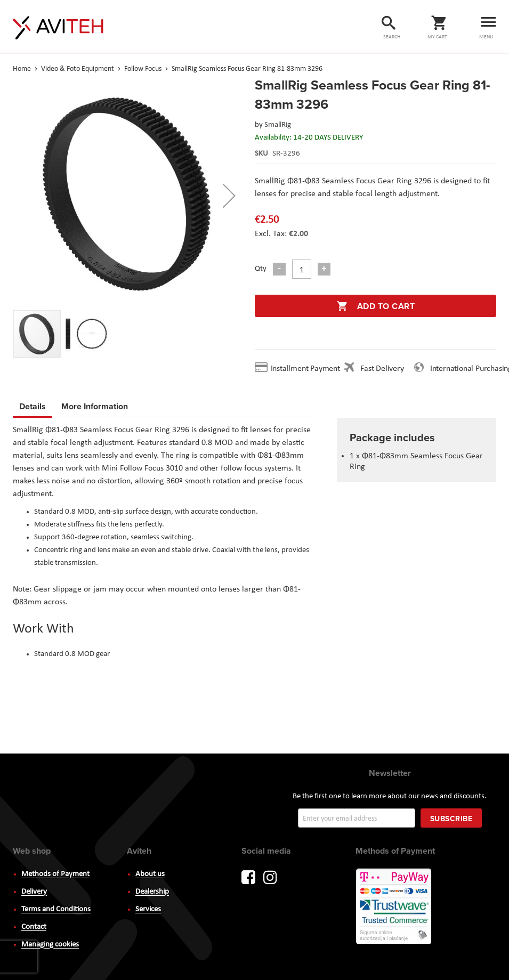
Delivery (34, 892)
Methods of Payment (55, 874)
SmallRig (278, 125)
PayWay (394, 907)
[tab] (33, 408)
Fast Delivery (382, 369)
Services (148, 909)
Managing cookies (50, 945)
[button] (229, 196)
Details (33, 406)
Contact (34, 927)
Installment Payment (308, 369)
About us (150, 874)
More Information (95, 405)
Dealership (152, 892)
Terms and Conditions (56, 909)
